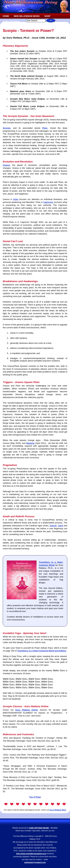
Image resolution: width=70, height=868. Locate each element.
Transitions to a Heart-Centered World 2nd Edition (42, 651)
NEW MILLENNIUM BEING (27, 16)
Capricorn (48, 202)
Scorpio (7, 128)
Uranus (6, 165)
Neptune (30, 443)
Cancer (53, 526)
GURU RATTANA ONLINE (39, 828)
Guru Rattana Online (27, 710)
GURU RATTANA (11, 21)
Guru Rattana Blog (58, 810)
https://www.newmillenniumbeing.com (31, 854)
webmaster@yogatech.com (35, 862)
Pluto (45, 128)
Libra (61, 526)
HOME (6, 16)
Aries (16, 199)
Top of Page (35, 797)
